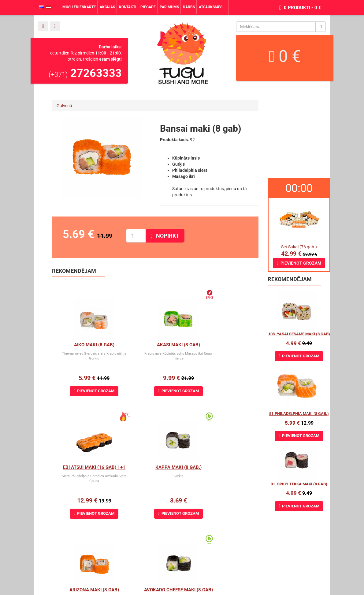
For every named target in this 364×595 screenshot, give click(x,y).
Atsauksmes (211, 7)
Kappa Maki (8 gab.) (86, 467)
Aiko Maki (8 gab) (87, 345)
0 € (285, 56)
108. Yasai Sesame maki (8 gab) (299, 334)
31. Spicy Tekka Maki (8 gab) (299, 484)
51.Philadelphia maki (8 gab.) (299, 414)
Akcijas (107, 7)
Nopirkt (165, 236)
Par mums (169, 7)
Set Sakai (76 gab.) (299, 247)
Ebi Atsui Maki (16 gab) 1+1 (227, 345)
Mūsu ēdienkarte (79, 7)
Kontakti (128, 7)
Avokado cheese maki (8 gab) (230, 467)
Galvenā (64, 106)
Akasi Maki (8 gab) (155, 345)
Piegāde (148, 7)
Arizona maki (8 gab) (155, 467)
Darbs (189, 7)
